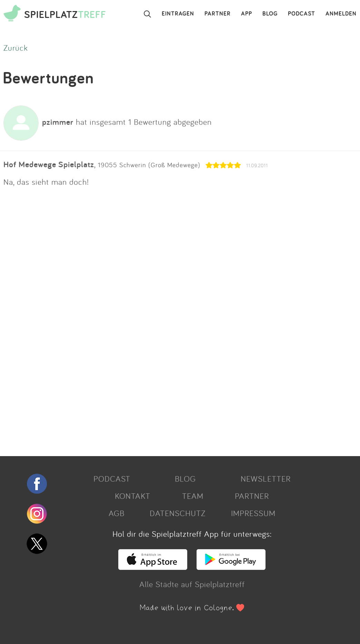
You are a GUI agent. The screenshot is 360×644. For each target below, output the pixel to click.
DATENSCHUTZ (178, 513)
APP (247, 14)
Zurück (16, 48)
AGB (117, 513)
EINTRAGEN (178, 14)
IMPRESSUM (253, 513)
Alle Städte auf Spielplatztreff (192, 584)
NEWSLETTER (266, 479)
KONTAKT (133, 496)
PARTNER (218, 14)
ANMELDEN (341, 14)
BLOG (270, 14)
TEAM (193, 496)
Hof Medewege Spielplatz (49, 164)
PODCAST (302, 14)
